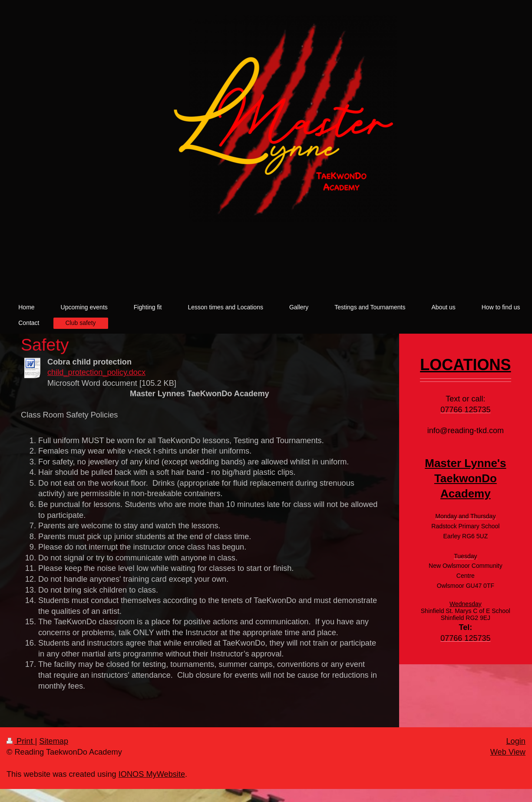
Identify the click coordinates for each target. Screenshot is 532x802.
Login (516, 741)
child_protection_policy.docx (96, 372)
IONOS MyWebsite (152, 774)
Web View (508, 752)
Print (21, 741)
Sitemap (54, 741)
